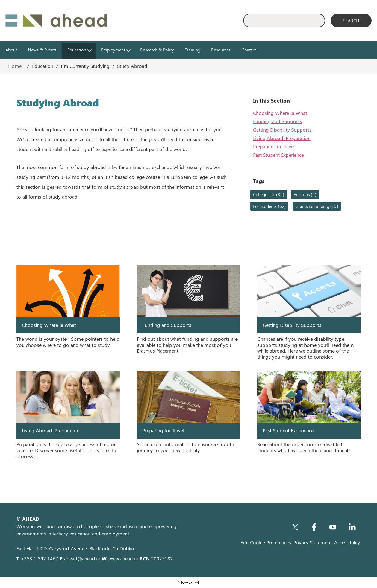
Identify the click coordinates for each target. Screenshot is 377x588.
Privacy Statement (313, 542)
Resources (221, 50)
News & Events (42, 50)
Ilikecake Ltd (189, 583)
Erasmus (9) (305, 194)
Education (77, 50)
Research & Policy (157, 50)
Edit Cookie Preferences (266, 542)
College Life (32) (269, 194)
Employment (113, 50)
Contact (249, 50)
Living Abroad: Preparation (282, 138)
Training (193, 50)
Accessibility (347, 542)
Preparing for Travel (274, 146)
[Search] (351, 21)
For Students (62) (269, 206)
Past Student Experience (278, 155)
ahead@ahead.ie (82, 558)
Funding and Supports (277, 121)
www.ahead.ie (123, 558)
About (11, 50)
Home (15, 66)
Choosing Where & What (280, 113)
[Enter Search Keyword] (284, 21)
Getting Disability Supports (282, 130)
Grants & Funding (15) (317, 206)
